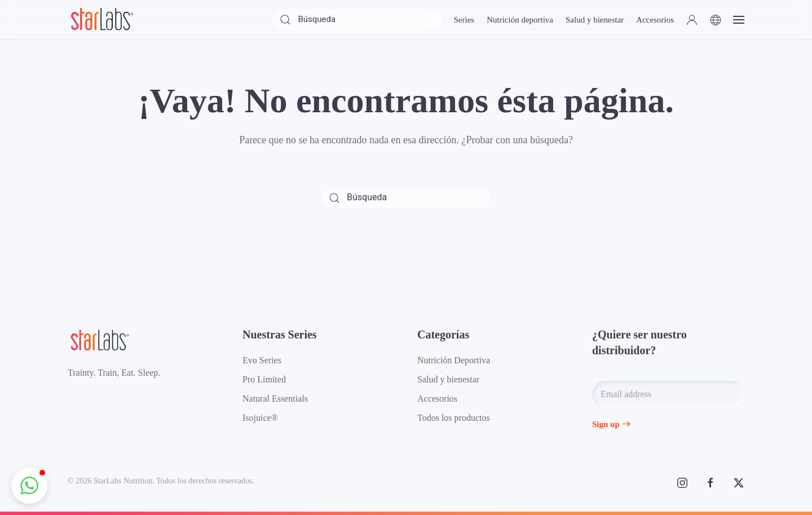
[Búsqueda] (357, 20)
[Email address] (668, 394)
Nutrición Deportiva (454, 360)
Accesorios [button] (655, 20)
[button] (692, 20)
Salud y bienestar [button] (595, 20)
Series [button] (464, 20)
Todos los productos (454, 418)
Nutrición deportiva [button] (520, 20)
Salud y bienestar (448, 379)
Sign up (606, 424)
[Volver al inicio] (101, 20)
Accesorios (437, 399)
